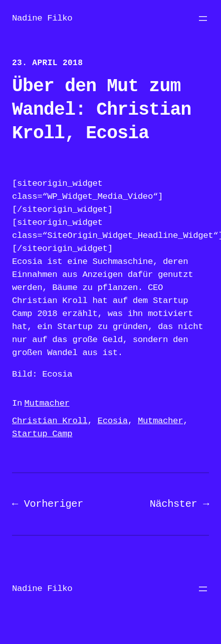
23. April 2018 (47, 63)
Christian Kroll (50, 421)
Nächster (174, 504)
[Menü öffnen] (203, 19)
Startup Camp (42, 434)
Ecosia (113, 421)
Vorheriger (54, 504)
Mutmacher (47, 403)
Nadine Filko (42, 18)
